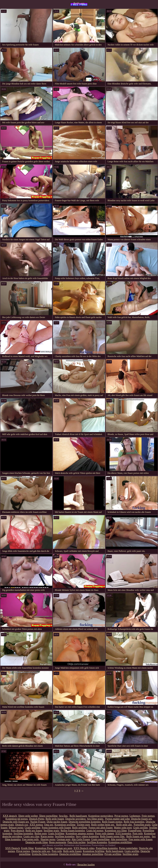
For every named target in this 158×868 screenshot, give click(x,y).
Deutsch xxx (22, 825)
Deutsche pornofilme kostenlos (85, 822)
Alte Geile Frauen (81, 839)
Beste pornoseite (58, 842)
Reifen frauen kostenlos (73, 831)
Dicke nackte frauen (57, 822)
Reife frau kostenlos (134, 822)
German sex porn (63, 848)
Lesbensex (135, 816)
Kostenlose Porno (44, 848)
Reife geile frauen (55, 819)
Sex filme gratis (95, 819)
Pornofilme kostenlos (107, 848)
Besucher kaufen (86, 865)
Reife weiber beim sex (103, 825)
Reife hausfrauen (78, 816)
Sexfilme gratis (51, 831)
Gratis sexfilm (140, 828)
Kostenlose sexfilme (65, 825)
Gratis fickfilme (56, 834)
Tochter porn (83, 825)
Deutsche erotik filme (37, 842)
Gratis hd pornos (95, 831)
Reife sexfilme (80, 828)
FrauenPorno (135, 831)
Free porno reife (31, 839)
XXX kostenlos (123, 834)
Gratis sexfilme (33, 828)
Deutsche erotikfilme (70, 854)
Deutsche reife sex (41, 851)
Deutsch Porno (37, 819)
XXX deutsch (10, 816)
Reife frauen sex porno (138, 836)
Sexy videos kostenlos (87, 836)
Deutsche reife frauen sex (16, 822)
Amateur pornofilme (93, 854)
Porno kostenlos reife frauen (56, 828)
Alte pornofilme (119, 839)
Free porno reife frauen (140, 839)
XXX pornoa (36, 825)
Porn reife (138, 834)
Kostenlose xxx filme (116, 831)
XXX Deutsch (13, 848)
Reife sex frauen (34, 831)
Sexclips (64, 816)
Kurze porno (47, 836)
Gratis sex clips (31, 836)
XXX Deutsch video (84, 848)
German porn (63, 839)
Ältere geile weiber (28, 816)
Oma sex (49, 825)
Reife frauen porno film (113, 836)
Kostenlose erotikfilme (120, 842)
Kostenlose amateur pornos (80, 834)
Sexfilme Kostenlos (97, 842)
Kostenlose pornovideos (101, 816)
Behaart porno (16, 828)
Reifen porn (40, 834)
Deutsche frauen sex (141, 819)
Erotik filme (27, 848)
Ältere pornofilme (48, 816)
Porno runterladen (128, 848)
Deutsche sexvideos (76, 819)
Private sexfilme (113, 854)
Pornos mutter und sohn (117, 819)
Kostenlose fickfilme (94, 851)
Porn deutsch (18, 831)
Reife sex (79, 3)
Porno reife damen (104, 834)
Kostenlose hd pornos (17, 819)
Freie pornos (148, 816)
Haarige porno (48, 839)
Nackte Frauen (38, 822)
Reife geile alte (124, 825)
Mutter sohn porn (123, 828)
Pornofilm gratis (142, 825)
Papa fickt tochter (77, 842)
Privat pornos (121, 816)
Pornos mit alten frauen (101, 828)
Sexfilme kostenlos (23, 834)
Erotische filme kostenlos (45, 854)
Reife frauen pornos (112, 822)
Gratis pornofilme (100, 839)
